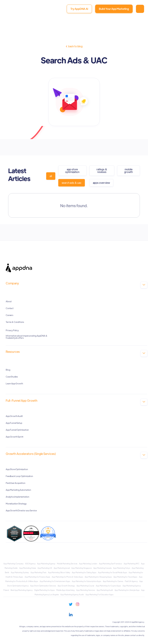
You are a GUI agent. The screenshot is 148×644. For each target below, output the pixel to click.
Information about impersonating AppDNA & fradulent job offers (27, 337)
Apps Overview (101, 183)
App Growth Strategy (66, 586)
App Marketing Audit (105, 590)
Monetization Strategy (16, 503)
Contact (10, 308)
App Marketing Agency (46, 563)
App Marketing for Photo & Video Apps (67, 577)
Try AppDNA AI (79, 9)
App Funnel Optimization (17, 430)
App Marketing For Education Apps (99, 594)
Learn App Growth (14, 383)
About (9, 301)
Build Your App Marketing (114, 9)
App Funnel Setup (14, 423)
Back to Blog (74, 46)
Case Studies (12, 376)
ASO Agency (30, 563)
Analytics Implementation (17, 496)
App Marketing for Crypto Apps (108, 586)
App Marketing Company (13, 563)
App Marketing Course (85, 586)
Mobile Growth (129, 171)
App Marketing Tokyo (122, 568)
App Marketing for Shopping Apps (98, 577)
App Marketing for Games (113, 581)
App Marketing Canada (102, 568)
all (51, 176)
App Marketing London (88, 563)
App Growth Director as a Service (21, 510)
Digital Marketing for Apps (44, 590)
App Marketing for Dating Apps (84, 572)
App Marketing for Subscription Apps (86, 581)
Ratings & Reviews (102, 171)
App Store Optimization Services (43, 586)
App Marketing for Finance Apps (37, 577)
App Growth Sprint (15, 436)
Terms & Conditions (15, 322)
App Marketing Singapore (81, 568)
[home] (16, 11)
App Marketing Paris (38, 572)
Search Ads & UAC (72, 183)
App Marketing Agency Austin (72, 594)
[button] (140, 9)
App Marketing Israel (62, 568)
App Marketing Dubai (28, 568)
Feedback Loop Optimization (19, 476)
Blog (8, 370)
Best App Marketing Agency (22, 590)
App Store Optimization (72, 171)
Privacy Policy (12, 330)
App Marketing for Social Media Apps (112, 572)
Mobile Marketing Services (67, 563)
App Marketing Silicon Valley (59, 572)
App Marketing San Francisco (110, 563)
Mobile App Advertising (65, 590)
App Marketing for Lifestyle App (127, 590)
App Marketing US (45, 568)
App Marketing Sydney (20, 572)
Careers (9, 315)
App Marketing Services (86, 590)
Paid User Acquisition (16, 483)
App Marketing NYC (132, 563)
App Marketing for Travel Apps (125, 577)
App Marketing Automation (18, 490)
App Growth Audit (14, 416)
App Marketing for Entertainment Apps (55, 581)
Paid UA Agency (131, 581)
